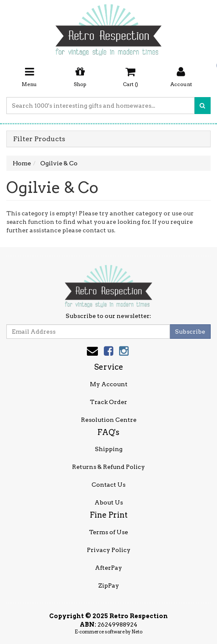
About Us (109, 502)
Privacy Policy (109, 550)
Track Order (108, 402)
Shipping (109, 449)
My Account (109, 384)
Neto (137, 632)
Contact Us (108, 485)
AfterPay (108, 568)
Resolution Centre (109, 420)
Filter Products (39, 139)
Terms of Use (108, 532)
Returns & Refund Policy (108, 467)
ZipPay (109, 585)
